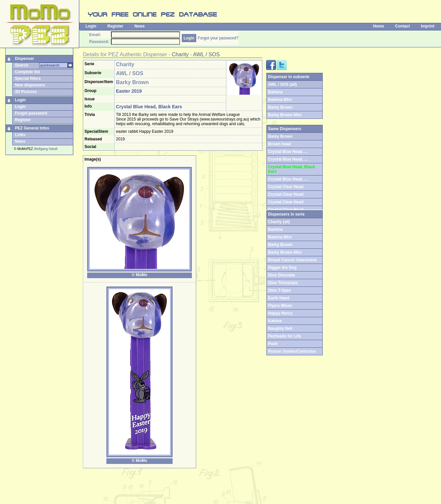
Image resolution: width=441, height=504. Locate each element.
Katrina (275, 321)
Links (20, 135)
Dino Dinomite (281, 275)
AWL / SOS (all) (282, 84)
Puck (273, 344)
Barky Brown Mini (285, 115)
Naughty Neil (280, 328)
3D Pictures (26, 92)
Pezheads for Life (284, 336)
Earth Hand (279, 298)
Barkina (275, 92)
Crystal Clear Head (286, 187)
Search (22, 65)
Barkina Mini (280, 100)
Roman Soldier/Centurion (292, 351)
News (139, 26)
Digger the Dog (282, 268)
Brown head (279, 144)
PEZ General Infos (32, 128)
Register (115, 26)
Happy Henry (280, 313)
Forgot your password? (218, 38)
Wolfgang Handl (46, 149)
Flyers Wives (280, 306)
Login (91, 26)
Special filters (28, 78)
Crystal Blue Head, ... (288, 152)
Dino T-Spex (279, 290)
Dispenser (25, 59)
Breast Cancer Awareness (292, 260)
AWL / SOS (207, 54)
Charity (180, 54)
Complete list (27, 72)
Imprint (428, 26)
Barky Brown (280, 107)
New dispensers (30, 85)
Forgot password (31, 113)
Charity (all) (279, 222)
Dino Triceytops (283, 283)
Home (379, 26)
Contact (402, 26)
